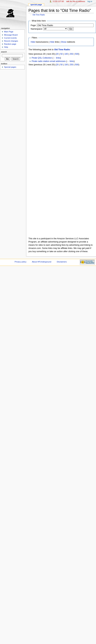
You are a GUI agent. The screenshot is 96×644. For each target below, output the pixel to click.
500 (77, 54)
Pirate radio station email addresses (49, 61)
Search (4, 52)
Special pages (10, 67)
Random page (10, 44)
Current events (10, 38)
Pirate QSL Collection (42, 58)
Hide (33, 42)
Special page (36, 5)
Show (64, 42)
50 (61, 54)
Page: (33, 25)
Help (6, 47)
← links (57, 58)
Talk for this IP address (76, 1)
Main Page (9, 32)
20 (57, 54)
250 (71, 54)
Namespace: (37, 29)
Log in (90, 1)
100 (66, 54)
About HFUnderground (42, 262)
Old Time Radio (39, 15)
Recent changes (11, 41)
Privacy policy (21, 262)
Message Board (11, 35)
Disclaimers (62, 262)
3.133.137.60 (58, 1)
